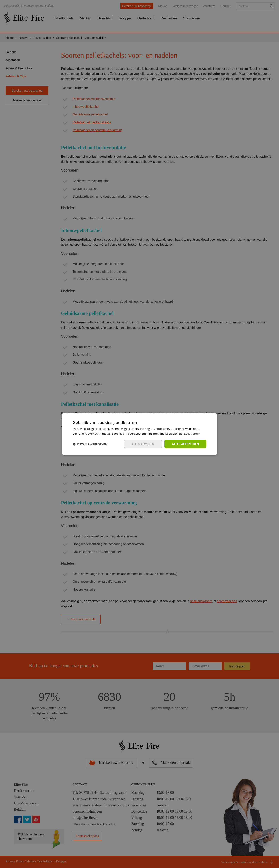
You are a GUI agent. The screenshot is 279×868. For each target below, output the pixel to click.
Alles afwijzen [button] (143, 444)
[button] (90, 444)
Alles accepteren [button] (185, 444)
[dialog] (139, 434)
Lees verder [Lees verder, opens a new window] (192, 433)
